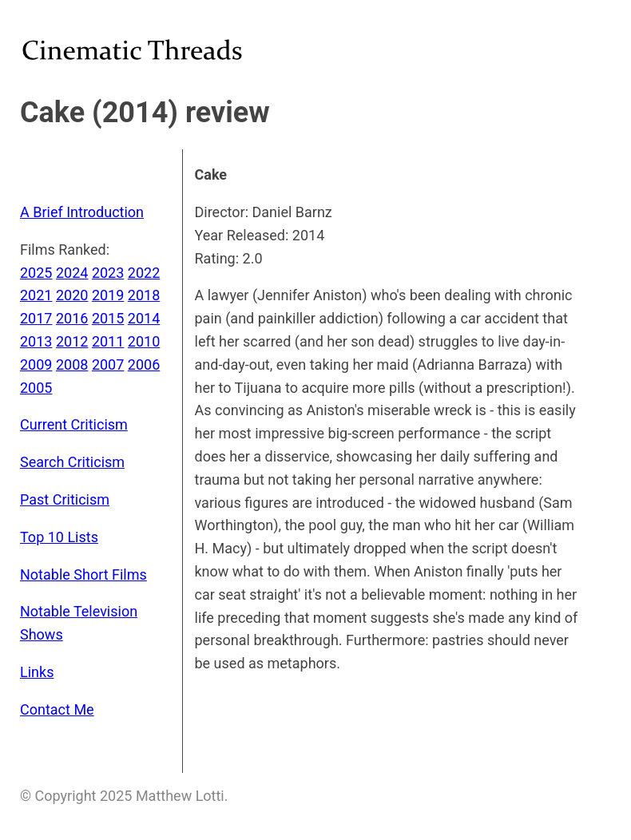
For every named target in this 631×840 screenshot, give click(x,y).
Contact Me (57, 709)
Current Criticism (74, 424)
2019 (108, 295)
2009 (36, 365)
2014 (144, 318)
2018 (144, 295)
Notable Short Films (83, 575)
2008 (72, 365)
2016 (72, 318)
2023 (108, 273)
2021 (36, 295)
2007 (108, 365)
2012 (72, 341)
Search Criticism (72, 462)
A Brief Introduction (82, 212)
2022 (144, 273)
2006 (144, 365)
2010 (144, 341)
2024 (72, 273)
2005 (36, 388)
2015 (108, 318)
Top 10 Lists (59, 537)
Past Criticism (65, 499)
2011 (108, 341)
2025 (36, 273)
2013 (36, 341)
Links (37, 672)
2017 (36, 318)
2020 (72, 295)
